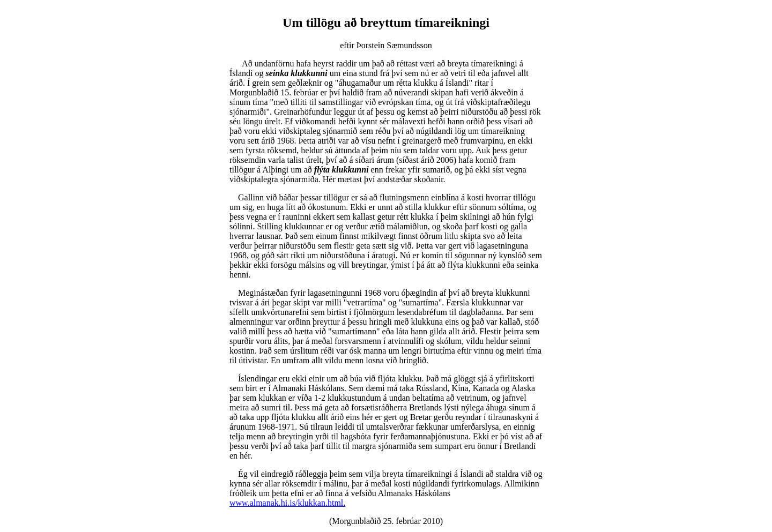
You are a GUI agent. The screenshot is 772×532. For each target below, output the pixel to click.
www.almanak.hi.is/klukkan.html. (287, 503)
